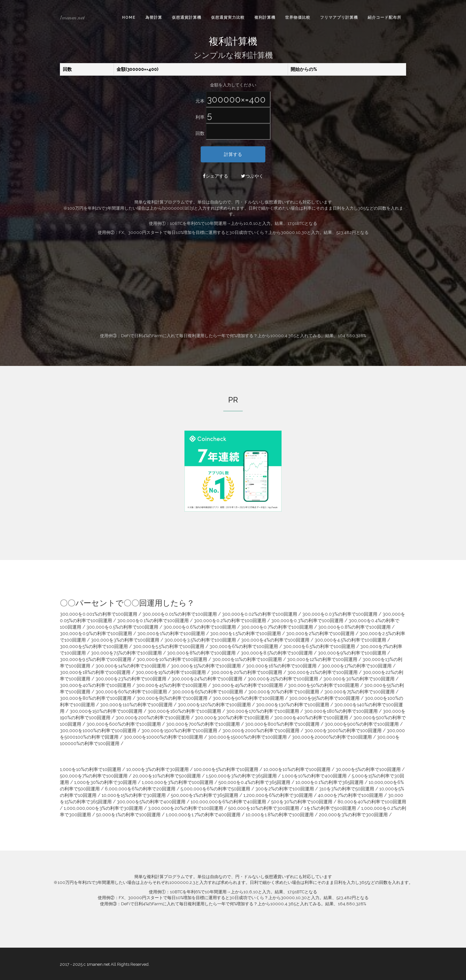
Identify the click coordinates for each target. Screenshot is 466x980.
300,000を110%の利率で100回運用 (136, 705)
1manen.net (72, 17)
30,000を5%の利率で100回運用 (368, 769)
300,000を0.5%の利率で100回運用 (122, 627)
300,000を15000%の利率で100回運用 (247, 737)
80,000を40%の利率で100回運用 (372, 802)
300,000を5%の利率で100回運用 (94, 646)
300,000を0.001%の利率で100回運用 (99, 614)
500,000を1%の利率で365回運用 (205, 795)
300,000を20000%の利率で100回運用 (332, 737)
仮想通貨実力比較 (228, 17)
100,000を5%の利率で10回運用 (226, 769)
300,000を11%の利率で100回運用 (247, 659)
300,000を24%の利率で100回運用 (207, 679)
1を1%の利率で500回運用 (330, 808)
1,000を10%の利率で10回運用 (90, 769)
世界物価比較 (298, 17)
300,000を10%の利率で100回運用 (172, 659)
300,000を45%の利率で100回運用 (172, 685)
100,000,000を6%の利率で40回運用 (228, 802)
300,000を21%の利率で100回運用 (322, 672)
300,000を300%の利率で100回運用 (232, 718)
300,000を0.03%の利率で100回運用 (340, 614)
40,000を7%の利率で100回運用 (350, 795)
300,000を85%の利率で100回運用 (172, 698)
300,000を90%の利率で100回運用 (248, 698)
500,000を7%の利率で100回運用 (94, 776)
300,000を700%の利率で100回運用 (203, 724)
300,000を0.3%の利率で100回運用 (307, 621)
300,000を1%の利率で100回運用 (171, 633)
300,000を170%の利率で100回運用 (263, 711)
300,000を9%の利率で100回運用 (352, 653)
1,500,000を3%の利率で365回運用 (241, 776)
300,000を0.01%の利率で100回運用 (180, 614)
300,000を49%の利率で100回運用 (247, 685)
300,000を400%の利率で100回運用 (311, 718)
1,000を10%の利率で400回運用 (314, 776)
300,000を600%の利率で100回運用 (124, 724)
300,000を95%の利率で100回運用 (324, 698)
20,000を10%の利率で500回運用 (167, 776)
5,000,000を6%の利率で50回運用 (215, 789)
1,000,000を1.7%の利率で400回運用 (203, 815)
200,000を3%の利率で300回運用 (353, 815)
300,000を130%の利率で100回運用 (293, 705)
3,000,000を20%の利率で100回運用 (185, 808)
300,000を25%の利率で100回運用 (283, 679)
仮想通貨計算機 (187, 17)
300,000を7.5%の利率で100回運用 (126, 653)
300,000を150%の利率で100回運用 (106, 711)
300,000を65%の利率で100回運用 (208, 692)
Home (129, 17)
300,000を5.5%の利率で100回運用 (169, 646)
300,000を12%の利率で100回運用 (322, 659)
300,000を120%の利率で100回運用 (214, 705)
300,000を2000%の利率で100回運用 (261, 731)
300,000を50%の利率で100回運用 (323, 685)
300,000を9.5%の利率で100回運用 (96, 659)
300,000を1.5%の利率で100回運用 (245, 633)
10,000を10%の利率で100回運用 (297, 769)
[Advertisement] (233, 284)
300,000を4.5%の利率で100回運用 (350, 640)
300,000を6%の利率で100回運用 (244, 646)
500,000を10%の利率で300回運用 (264, 808)
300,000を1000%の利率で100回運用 (98, 731)
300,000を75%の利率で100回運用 (359, 692)
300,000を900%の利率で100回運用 (362, 724)
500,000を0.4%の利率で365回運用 (254, 782)
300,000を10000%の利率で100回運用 (163, 737)
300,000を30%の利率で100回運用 (359, 679)
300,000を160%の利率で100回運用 (184, 711)
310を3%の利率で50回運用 (347, 789)
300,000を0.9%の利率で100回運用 (96, 633)
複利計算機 (265, 17)
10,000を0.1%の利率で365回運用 (329, 782)
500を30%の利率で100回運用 (302, 802)
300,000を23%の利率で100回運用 (131, 679)
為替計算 (154, 17)
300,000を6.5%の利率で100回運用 (319, 646)
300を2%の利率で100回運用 (285, 789)
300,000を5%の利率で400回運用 (151, 802)
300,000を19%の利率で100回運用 (171, 672)
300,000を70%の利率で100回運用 (284, 692)
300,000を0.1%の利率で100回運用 (153, 621)
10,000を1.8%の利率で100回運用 (280, 815)
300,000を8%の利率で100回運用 (201, 653)
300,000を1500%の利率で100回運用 (179, 731)
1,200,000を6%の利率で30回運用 (278, 795)
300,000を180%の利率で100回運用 (341, 711)
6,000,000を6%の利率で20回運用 (140, 789)
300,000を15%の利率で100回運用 (206, 666)
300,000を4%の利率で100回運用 (275, 640)
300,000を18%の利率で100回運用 (95, 672)
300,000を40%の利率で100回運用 (95, 685)
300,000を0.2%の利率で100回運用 (230, 621)
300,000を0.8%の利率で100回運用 (354, 627)
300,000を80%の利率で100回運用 (96, 698)
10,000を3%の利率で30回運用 (157, 769)
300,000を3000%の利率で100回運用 (343, 731)
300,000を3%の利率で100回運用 (125, 640)
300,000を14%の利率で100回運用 (131, 666)
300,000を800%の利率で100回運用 (282, 724)
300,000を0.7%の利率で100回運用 (277, 627)
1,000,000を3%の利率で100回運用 (178, 782)
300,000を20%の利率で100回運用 (247, 672)
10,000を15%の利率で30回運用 (134, 795)
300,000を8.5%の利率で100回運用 (277, 653)
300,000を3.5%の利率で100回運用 (200, 640)
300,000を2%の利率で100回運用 (320, 633)
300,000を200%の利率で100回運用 (153, 718)
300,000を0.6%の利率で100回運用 (200, 627)
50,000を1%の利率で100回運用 (128, 815)
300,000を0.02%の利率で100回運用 (260, 614)
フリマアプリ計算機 (339, 17)
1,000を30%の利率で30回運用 (105, 782)
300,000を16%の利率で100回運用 (281, 666)
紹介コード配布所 (384, 17)
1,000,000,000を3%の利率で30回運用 (103, 808)
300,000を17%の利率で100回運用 (357, 666)
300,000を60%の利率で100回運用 (131, 692)
